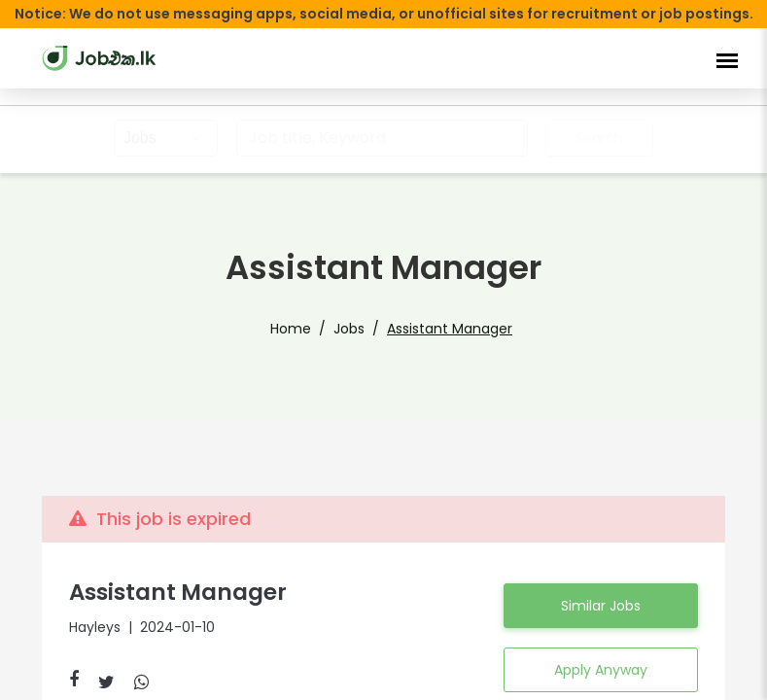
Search (599, 138)
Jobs (349, 329)
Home (291, 329)
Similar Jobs (601, 606)
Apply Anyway (601, 670)
